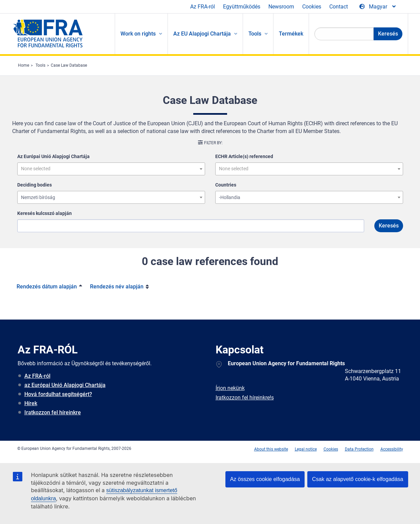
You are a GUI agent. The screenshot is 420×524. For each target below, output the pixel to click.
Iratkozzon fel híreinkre (53, 412)
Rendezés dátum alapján (47, 287)
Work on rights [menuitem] (138, 34)
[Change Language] (378, 7)
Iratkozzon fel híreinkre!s (245, 398)
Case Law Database (69, 65)
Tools (40, 65)
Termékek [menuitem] (291, 34)
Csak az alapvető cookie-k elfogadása (358, 479)
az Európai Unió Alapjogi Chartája (65, 385)
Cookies (312, 7)
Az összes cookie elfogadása (265, 479)
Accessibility (392, 449)
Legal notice (306, 449)
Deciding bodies (35, 185)
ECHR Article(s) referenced (244, 156)
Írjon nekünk (230, 388)
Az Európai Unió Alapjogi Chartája (53, 156)
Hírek (31, 403)
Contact (339, 7)
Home (24, 65)
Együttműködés (242, 7)
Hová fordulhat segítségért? (58, 394)
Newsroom (281, 7)
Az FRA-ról (203, 7)
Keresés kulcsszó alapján (45, 213)
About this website (271, 449)
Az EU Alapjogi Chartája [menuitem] (202, 34)
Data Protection (359, 449)
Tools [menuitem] (255, 34)
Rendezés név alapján (117, 287)
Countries (226, 185)
